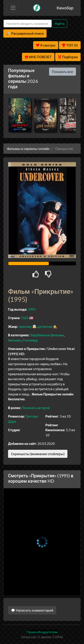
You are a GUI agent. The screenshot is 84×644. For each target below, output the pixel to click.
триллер (25, 326)
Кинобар (65, 8)
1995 (32, 309)
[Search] (28, 24)
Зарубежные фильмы (47, 335)
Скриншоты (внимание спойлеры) (38, 454)
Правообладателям (42, 632)
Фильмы (15, 340)
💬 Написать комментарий (32, 610)
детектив (45, 326)
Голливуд (30, 340)
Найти (59, 23)
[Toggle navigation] (13, 8)
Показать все (62, 72)
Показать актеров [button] (36, 408)
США (25, 318)
